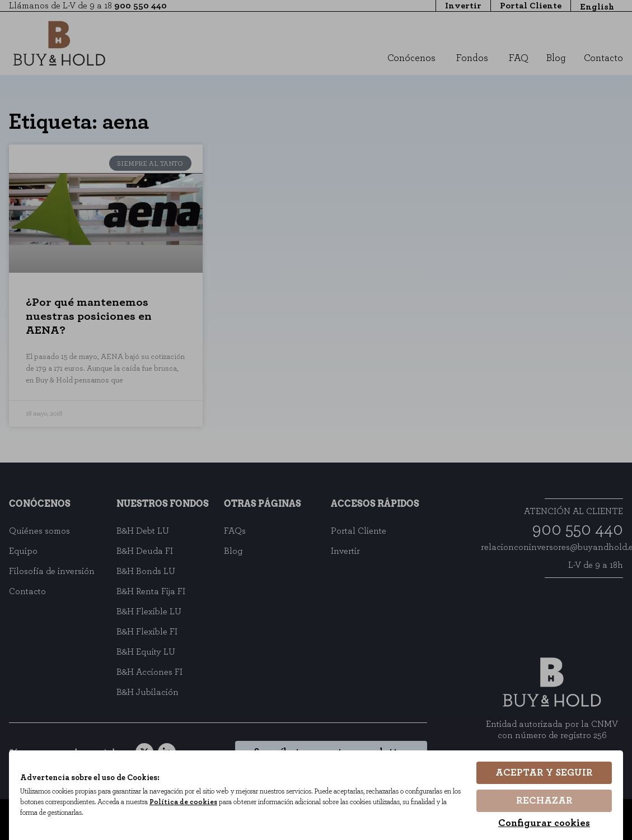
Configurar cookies (544, 823)
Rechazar (544, 801)
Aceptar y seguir (544, 773)
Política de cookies (183, 802)
